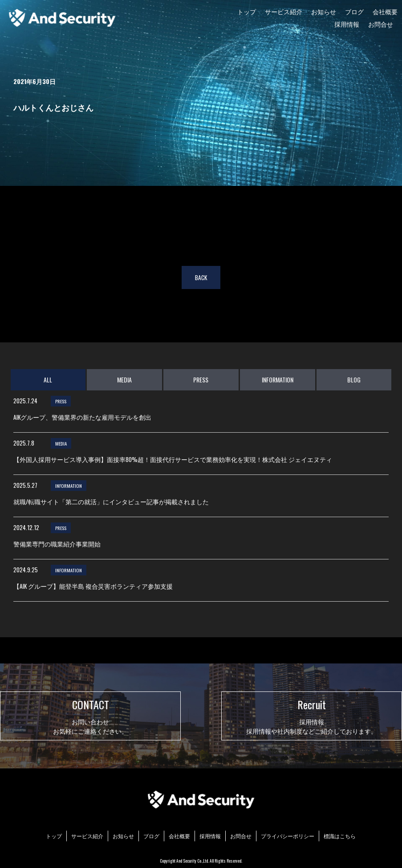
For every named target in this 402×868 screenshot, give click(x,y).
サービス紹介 (284, 11)
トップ (247, 11)
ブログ (354, 11)
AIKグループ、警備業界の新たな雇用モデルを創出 (82, 417)
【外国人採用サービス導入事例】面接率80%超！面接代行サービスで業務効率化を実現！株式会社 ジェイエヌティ (173, 459)
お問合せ (381, 24)
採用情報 (347, 24)
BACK (201, 277)
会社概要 (385, 11)
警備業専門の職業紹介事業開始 (57, 544)
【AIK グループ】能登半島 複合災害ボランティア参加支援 (93, 586)
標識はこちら (340, 836)
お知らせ (324, 11)
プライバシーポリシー (288, 836)
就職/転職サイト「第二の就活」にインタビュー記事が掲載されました (111, 502)
